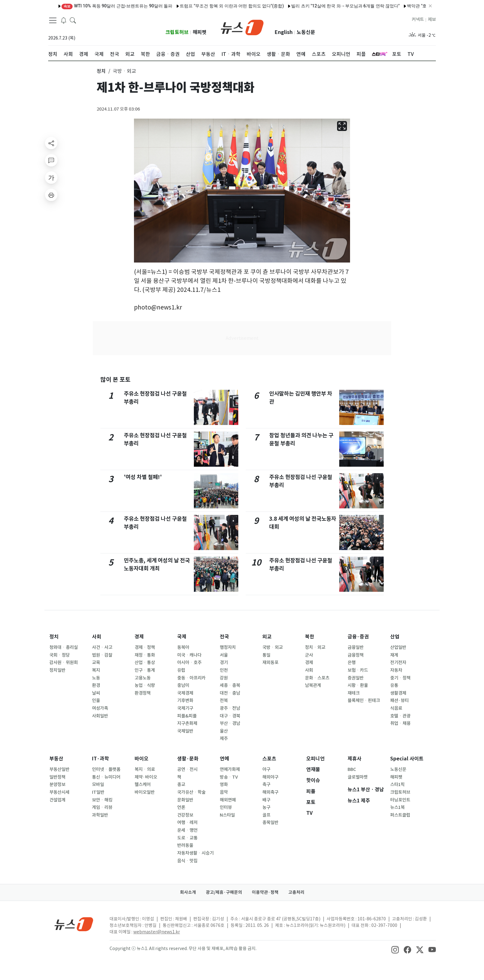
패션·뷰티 (399, 700)
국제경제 (185, 693)
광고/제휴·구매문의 (224, 892)
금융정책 (356, 655)
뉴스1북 (397, 807)
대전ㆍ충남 (230, 693)
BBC (352, 769)
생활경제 (398, 693)
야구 (266, 769)
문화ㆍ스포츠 (317, 678)
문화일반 (185, 800)
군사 (309, 655)
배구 (266, 800)
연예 (224, 759)
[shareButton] (51, 143)
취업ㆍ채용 (400, 723)
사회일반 (100, 716)
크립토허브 (177, 32)
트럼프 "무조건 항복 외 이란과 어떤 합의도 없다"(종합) (213, 6)
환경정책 (143, 693)
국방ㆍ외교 (273, 647)
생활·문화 (188, 759)
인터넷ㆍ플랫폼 (106, 769)
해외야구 (270, 777)
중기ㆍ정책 (400, 678)
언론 (181, 807)
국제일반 (185, 731)
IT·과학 (100, 759)
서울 (224, 655)
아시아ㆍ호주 (189, 662)
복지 (96, 670)
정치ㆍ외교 (315, 647)
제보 (432, 19)
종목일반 (270, 822)
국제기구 (185, 708)
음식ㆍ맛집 (187, 861)
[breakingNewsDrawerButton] (64, 20)
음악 (224, 792)
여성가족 (100, 708)
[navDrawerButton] (53, 20)
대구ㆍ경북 (230, 716)
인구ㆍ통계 (145, 670)
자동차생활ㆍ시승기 (195, 853)
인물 (96, 700)
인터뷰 (226, 807)
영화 (224, 784)
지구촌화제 (187, 723)
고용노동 (143, 678)
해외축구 (270, 792)
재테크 (354, 693)
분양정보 (57, 784)
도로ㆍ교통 (187, 838)
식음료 (396, 708)
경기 (224, 662)
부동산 (56, 759)
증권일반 (356, 678)
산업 (395, 637)
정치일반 (57, 670)
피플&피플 (187, 716)
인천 (224, 670)
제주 (224, 738)
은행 (352, 662)
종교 (181, 784)
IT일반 (98, 792)
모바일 (98, 784)
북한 (310, 637)
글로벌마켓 (358, 777)
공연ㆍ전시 (187, 769)
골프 (266, 815)
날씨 (96, 693)
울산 (224, 731)
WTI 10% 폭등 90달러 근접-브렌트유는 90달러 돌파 (98, 6)
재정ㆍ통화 (145, 655)
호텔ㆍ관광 (400, 716)
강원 (224, 678)
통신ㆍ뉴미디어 (106, 777)
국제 (182, 637)
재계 (394, 655)
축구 (266, 784)
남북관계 (313, 685)
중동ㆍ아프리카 (191, 678)
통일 (266, 655)
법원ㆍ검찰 (102, 655)
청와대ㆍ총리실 (64, 647)
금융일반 (356, 647)
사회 (97, 637)
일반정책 (57, 777)
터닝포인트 (400, 800)
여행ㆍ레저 (187, 822)
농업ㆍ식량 (145, 685)
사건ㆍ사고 (102, 647)
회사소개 (188, 892)
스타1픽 (397, 784)
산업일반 (398, 647)
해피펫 (200, 32)
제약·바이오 (146, 777)
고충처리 (296, 892)
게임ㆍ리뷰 (102, 807)
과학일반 (100, 815)
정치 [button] (101, 71)
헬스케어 (143, 784)
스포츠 (269, 759)
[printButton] (51, 195)
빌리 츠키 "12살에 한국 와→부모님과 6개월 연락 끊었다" (326, 6)
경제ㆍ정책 (145, 647)
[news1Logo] (74, 924)
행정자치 (228, 647)
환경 (96, 685)
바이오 (142, 759)
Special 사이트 (407, 759)
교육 (96, 662)
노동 (96, 678)
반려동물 (185, 845)
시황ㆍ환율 (358, 685)
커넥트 (418, 19)
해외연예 (228, 800)
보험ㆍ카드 (358, 670)
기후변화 (185, 700)
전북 (224, 700)
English (284, 32)
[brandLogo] (242, 27)
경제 (139, 637)
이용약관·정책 (265, 892)
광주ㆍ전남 (230, 708)
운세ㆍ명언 (187, 830)
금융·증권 (358, 637)
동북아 (183, 647)
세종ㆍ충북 (230, 685)
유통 (394, 685)
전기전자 (398, 662)
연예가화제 (230, 769)
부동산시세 (59, 792)
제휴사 (355, 759)
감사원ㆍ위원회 (64, 662)
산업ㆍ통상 (145, 662)
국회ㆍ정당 (60, 655)
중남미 (183, 685)
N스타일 (227, 815)
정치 (54, 637)
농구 (266, 807)
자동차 (396, 670)
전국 (224, 637)
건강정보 (185, 815)
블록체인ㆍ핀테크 (364, 700)
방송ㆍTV (229, 777)
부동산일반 (59, 769)
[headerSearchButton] (73, 20)
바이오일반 (145, 792)
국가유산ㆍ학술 (191, 792)
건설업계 (57, 800)
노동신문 (306, 32)
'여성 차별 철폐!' (143, 477)
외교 (267, 637)
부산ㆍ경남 (230, 723)
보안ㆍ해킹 (102, 800)
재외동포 (270, 662)
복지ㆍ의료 (145, 769)
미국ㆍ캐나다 (189, 655)
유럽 (181, 670)
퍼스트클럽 (400, 815)
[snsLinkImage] (395, 949)
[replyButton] (51, 160)
